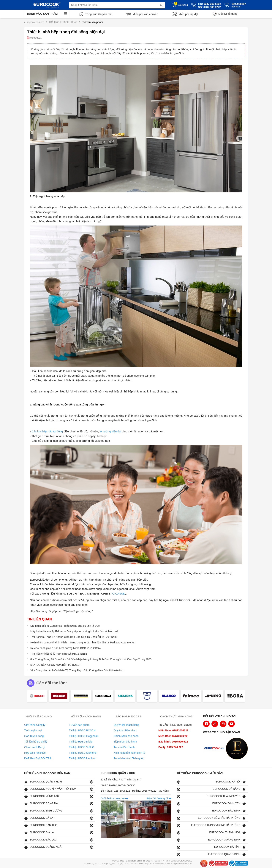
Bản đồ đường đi (159, 798)
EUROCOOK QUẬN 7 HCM (59, 782)
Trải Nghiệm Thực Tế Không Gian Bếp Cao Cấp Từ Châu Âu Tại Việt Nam (73, 637)
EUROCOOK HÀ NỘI (211, 782)
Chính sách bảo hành (126, 736)
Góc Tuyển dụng (34, 736)
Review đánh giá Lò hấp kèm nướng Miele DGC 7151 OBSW (66, 648)
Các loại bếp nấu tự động (47, 431)
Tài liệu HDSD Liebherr (82, 758)
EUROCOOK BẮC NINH (211, 811)
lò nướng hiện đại (110, 431)
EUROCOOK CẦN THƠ (59, 825)
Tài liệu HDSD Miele (81, 742)
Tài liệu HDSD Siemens (83, 753)
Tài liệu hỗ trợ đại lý (36, 742)
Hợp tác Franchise (35, 753)
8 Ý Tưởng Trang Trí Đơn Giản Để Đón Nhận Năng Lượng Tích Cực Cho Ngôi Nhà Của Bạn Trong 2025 (91, 659)
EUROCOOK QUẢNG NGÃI (59, 847)
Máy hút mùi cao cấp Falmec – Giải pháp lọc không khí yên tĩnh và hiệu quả (74, 631)
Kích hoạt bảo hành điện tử (129, 753)
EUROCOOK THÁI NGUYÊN (211, 796)
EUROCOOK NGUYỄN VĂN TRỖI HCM (59, 789)
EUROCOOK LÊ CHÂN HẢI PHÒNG (211, 818)
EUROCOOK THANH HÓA (211, 833)
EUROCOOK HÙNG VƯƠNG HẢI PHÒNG (211, 825)
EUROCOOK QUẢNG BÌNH (211, 854)
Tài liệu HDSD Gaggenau (84, 736)
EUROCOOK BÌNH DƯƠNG (59, 811)
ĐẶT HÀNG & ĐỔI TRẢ (38, 758)
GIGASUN (119, 594)
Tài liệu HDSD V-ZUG (82, 747)
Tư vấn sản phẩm (79, 725)
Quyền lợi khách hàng (126, 725)
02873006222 (122, 791)
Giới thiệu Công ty (35, 725)
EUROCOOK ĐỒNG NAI (59, 804)
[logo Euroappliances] (215, 749)
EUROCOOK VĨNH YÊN (211, 804)
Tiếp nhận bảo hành (125, 742)
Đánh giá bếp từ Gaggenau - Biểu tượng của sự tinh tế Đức (65, 626)
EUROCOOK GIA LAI (59, 833)
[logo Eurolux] (238, 749)
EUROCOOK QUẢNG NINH (211, 840)
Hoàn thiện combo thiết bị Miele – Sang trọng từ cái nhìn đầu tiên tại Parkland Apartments (82, 642)
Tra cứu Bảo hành (124, 747)
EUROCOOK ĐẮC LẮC (59, 840)
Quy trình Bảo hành (125, 730)
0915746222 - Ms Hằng (155, 791)
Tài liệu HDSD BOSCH (82, 730)
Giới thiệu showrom (114, 798)
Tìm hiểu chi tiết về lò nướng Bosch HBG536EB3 (59, 654)
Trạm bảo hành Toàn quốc (129, 758)
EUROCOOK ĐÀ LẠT (59, 818)
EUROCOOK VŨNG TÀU (59, 796)
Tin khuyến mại (33, 730)
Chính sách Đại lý (34, 747)
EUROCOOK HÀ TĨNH (211, 847)
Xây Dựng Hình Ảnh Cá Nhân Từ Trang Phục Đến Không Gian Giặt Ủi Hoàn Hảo (77, 670)
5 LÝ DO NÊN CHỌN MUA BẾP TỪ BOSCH (56, 665)
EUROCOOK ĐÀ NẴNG (211, 789)
